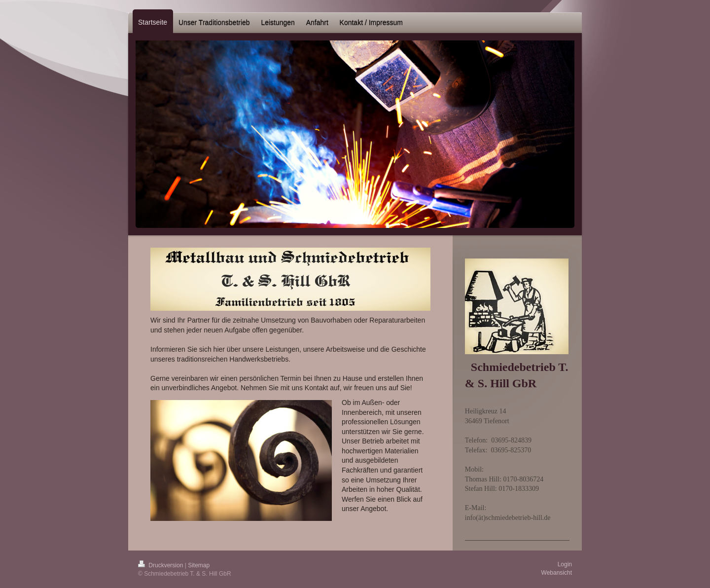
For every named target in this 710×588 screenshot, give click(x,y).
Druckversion (161, 565)
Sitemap (199, 565)
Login (565, 564)
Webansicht (557, 573)
